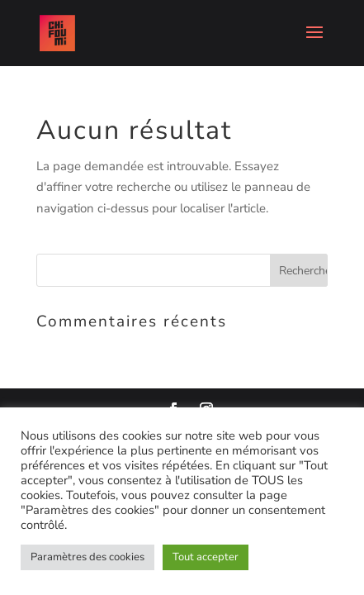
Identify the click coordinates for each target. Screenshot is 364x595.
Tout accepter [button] (206, 557)
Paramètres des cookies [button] (87, 557)
